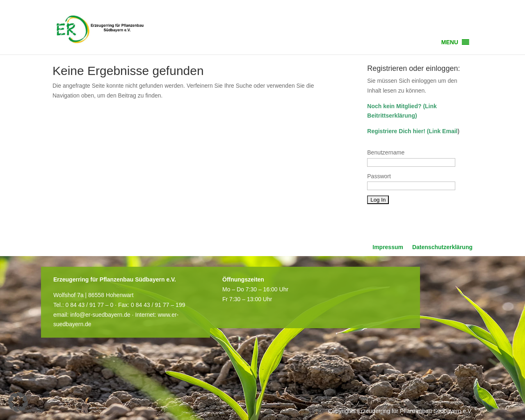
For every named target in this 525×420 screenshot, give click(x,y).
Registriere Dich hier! (396, 131)
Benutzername (386, 152)
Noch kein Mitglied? (394, 106)
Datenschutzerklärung (442, 247)
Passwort (379, 176)
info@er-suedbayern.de (100, 315)
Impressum (388, 247)
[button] (450, 42)
